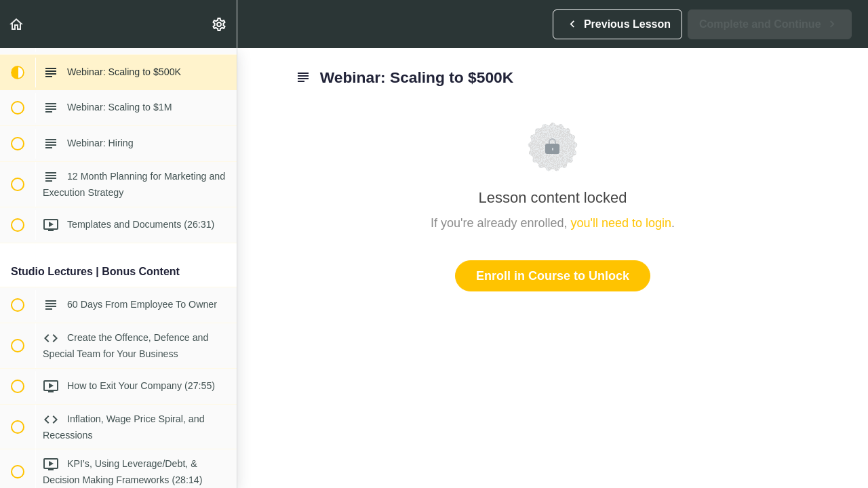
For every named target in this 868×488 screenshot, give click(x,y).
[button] (17, 24)
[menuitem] (220, 24)
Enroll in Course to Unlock (553, 276)
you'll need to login (622, 223)
